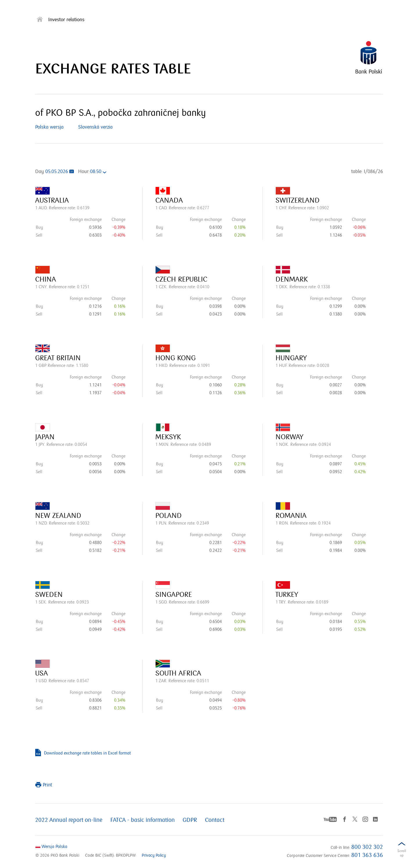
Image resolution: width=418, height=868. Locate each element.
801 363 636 (367, 855)
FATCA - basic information (143, 820)
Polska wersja (49, 127)
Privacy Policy (154, 855)
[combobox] (100, 172)
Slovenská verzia (95, 127)
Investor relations (66, 20)
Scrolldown (402, 854)
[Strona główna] (40, 20)
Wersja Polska (51, 847)
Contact (215, 820)
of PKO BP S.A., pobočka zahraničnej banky (120, 113)
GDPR (190, 820)
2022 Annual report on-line (69, 820)
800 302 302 (367, 847)
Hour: (84, 172)
